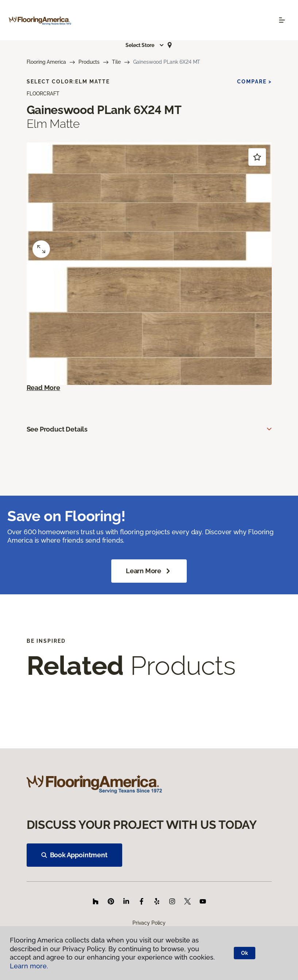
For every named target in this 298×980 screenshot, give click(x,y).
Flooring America (47, 62)
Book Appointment (74, 855)
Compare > (254, 82)
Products (89, 62)
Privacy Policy (149, 923)
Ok (245, 953)
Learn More (149, 571)
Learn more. (29, 966)
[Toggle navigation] (282, 20)
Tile (116, 62)
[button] (145, 45)
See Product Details (57, 429)
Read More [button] (43, 388)
